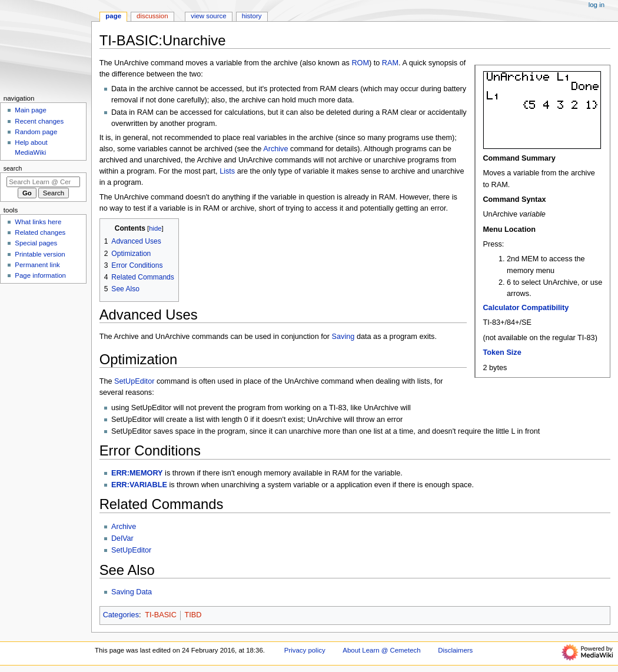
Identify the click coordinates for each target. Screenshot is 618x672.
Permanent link (37, 265)
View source (208, 16)
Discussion (152, 16)
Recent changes (39, 121)
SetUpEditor (134, 381)
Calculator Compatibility (526, 308)
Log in (597, 5)
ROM (360, 63)
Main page (31, 110)
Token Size (502, 352)
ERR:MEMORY (137, 473)
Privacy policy (305, 650)
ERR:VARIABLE (139, 485)
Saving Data (132, 592)
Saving (343, 337)
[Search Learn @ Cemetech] (43, 182)
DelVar (122, 538)
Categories (121, 615)
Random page (36, 132)
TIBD (193, 615)
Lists (227, 171)
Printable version (40, 254)
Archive (275, 149)
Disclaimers (455, 650)
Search (13, 168)
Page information (40, 275)
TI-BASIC (161, 615)
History (252, 16)
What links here (38, 222)
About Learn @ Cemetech (381, 650)
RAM (390, 63)
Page (113, 16)
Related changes (40, 232)
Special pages (36, 243)
